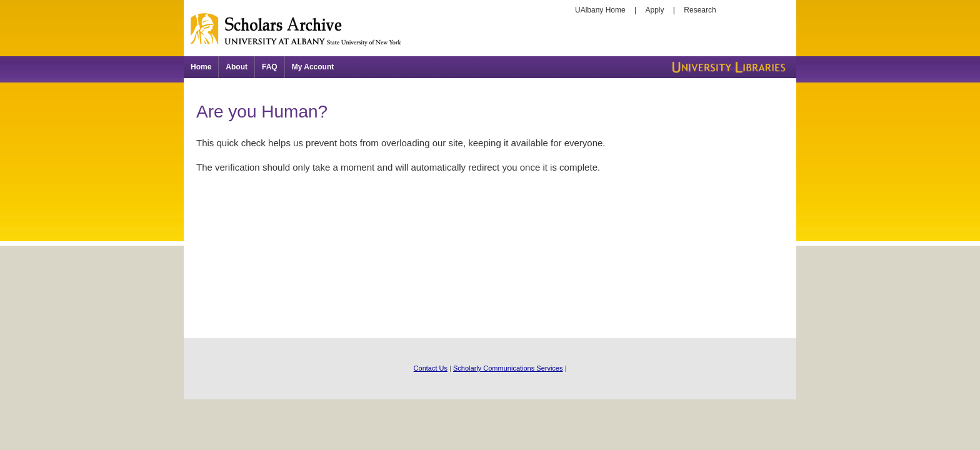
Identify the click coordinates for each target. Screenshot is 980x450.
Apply (655, 10)
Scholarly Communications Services (508, 368)
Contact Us (431, 368)
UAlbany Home (600, 10)
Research (700, 10)
